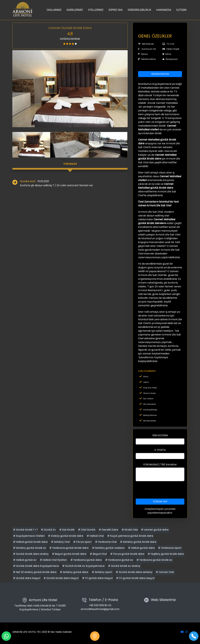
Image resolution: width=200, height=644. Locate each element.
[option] (70, 89)
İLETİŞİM (181, 10)
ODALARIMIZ (54, 10)
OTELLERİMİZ (96, 10)
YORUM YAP (160, 502)
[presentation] (160, 490)
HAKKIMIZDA (164, 10)
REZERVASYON (160, 74)
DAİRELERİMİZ (75, 10)
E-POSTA (160, 450)
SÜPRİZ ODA (116, 10)
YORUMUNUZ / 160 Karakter (160, 464)
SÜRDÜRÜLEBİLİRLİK (139, 10)
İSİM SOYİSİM (160, 435)
